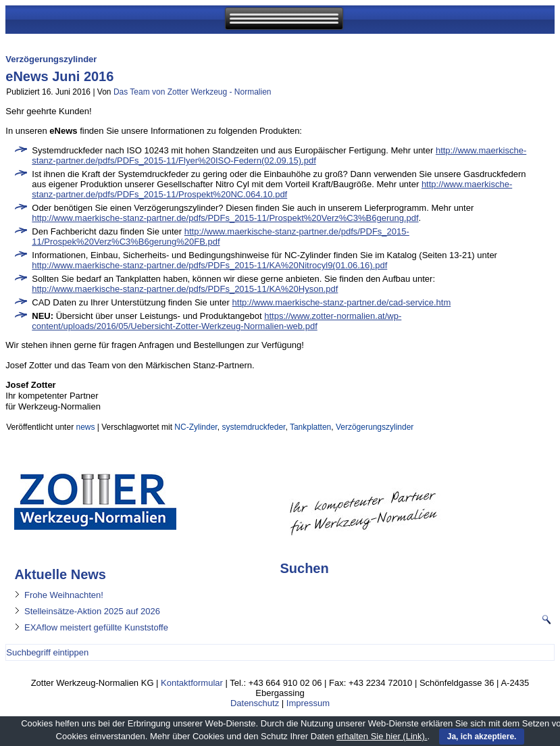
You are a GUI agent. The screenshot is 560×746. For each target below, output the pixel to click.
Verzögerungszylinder (375, 427)
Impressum (308, 703)
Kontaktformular (192, 683)
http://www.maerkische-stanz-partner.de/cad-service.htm (342, 302)
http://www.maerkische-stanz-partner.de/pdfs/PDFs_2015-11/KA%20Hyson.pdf (185, 289)
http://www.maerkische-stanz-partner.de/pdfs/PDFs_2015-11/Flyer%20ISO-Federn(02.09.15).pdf (279, 155)
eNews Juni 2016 (59, 76)
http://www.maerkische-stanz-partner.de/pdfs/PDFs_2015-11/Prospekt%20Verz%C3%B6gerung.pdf (225, 218)
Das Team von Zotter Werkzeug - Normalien (193, 92)
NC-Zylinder (196, 427)
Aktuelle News (60, 574)
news (85, 427)
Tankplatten (310, 427)
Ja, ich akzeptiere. (482, 737)
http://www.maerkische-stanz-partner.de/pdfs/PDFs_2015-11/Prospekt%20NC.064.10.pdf (272, 189)
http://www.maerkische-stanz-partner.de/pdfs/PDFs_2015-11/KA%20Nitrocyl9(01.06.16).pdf (209, 265)
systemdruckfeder (253, 427)
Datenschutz (255, 703)
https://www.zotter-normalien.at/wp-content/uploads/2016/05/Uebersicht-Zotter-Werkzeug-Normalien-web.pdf (217, 321)
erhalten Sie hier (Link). (382, 736)
